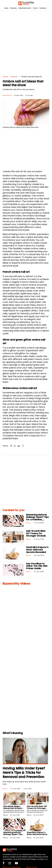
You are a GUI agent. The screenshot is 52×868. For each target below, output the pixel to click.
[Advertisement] (26, 42)
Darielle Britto (7, 95)
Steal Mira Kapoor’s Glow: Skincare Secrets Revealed (37, 550)
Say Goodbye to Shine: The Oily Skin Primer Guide (37, 566)
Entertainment (25, 8)
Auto (6, 8)
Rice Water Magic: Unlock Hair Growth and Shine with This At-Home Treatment (13, 809)
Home (5, 77)
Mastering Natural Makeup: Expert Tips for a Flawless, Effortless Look (37, 518)
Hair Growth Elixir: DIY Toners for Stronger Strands (36, 533)
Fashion (43, 8)
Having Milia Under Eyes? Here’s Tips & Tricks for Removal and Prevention (24, 773)
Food (35, 8)
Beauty (14, 8)
